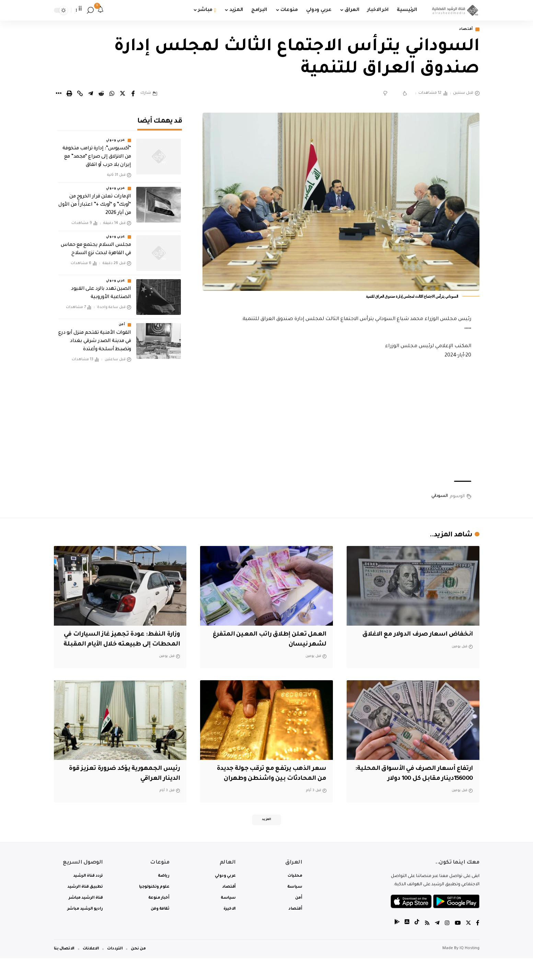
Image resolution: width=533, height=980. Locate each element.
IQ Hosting (470, 971)
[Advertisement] (341, 421)
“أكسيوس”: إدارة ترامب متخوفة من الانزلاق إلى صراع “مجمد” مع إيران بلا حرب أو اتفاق (97, 152)
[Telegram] (437, 945)
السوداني (439, 497)
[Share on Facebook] (133, 94)
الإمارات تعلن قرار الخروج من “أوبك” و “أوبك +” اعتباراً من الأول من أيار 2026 (95, 201)
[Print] (69, 94)
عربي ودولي (116, 136)
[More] (59, 94)
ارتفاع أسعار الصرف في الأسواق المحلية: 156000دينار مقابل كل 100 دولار (421, 789)
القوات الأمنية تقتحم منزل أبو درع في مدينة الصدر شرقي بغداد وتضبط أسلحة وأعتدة (95, 337)
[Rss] (426, 945)
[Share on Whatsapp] (112, 94)
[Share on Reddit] (101, 94)
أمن (122, 320)
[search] (90, 10)
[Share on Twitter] (123, 94)
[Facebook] (478, 945)
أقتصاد (464, 30)
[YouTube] (457, 945)
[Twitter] (468, 945)
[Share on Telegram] (91, 94)
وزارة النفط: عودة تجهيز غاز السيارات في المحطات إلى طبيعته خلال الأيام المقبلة (125, 645)
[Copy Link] (80, 94)
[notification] (101, 10)
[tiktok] (416, 945)
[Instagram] (447, 945)
